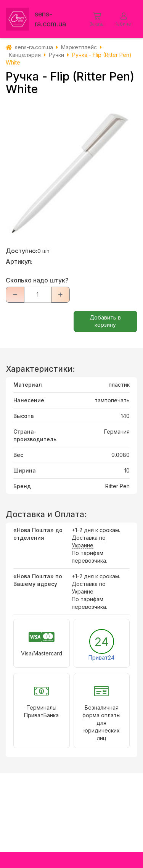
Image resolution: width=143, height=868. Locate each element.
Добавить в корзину (105, 321)
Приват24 (101, 657)
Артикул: (19, 261)
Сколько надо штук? (37, 280)
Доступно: (22, 251)
